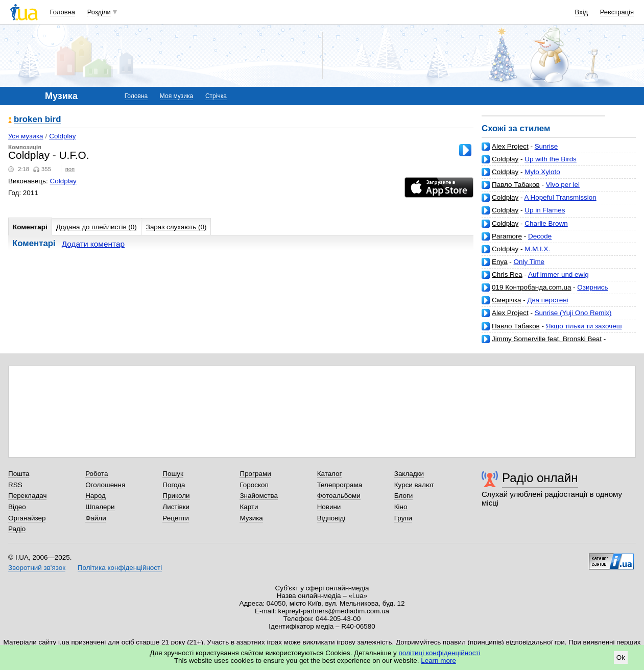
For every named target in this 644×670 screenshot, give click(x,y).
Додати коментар (93, 244)
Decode (540, 236)
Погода (174, 485)
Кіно (401, 507)
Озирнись (592, 287)
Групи (403, 518)
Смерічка (507, 300)
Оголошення (105, 485)
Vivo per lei (563, 185)
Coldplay (505, 159)
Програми (255, 474)
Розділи (99, 12)
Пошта (19, 474)
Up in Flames (545, 210)
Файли (96, 518)
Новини (329, 507)
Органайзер (27, 518)
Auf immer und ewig (558, 274)
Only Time (529, 262)
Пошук (173, 474)
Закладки (409, 474)
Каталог (330, 474)
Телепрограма (340, 485)
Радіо (17, 529)
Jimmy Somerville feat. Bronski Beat (547, 339)
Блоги (404, 496)
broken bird (37, 120)
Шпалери (100, 507)
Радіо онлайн (540, 478)
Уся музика (26, 136)
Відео (17, 507)
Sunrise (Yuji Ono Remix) (573, 313)
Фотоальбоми (339, 496)
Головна (63, 12)
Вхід (582, 12)
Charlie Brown (546, 223)
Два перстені (547, 300)
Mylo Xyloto (542, 172)
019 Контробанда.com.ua (531, 287)
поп (70, 169)
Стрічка (216, 96)
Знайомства (259, 496)
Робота (97, 474)
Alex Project (510, 146)
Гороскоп (254, 485)
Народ (96, 496)
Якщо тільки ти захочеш (584, 326)
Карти (249, 507)
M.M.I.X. (537, 249)
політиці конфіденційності (440, 653)
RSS (15, 485)
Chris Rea (507, 274)
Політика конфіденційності (120, 568)
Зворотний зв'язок (37, 568)
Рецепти (176, 518)
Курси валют (414, 485)
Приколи (176, 496)
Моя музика (176, 96)
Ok (621, 657)
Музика (251, 518)
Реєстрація (617, 12)
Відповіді (331, 518)
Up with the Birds (551, 159)
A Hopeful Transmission (560, 197)
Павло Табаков (516, 185)
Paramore (507, 236)
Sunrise (546, 146)
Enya (500, 262)
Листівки (176, 507)
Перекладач (27, 496)
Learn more (438, 661)
